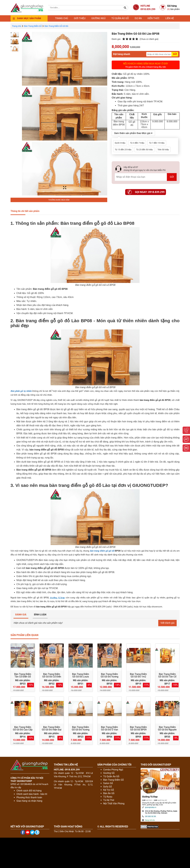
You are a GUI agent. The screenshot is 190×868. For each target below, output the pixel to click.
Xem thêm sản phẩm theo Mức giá (133, 133)
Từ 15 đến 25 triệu (123, 150)
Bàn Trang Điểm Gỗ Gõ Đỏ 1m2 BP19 (138, 677)
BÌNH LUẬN (40, 615)
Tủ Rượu (108, 797)
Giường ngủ (98, 18)
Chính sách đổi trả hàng (29, 791)
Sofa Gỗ (108, 787)
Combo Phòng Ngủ (113, 770)
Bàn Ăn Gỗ (109, 793)
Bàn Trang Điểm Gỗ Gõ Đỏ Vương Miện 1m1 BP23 (81, 730)
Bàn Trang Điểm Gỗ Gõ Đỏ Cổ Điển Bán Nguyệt (52, 677)
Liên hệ (170, 18)
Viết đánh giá (167, 623)
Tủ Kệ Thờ (109, 800)
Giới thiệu (80, 18)
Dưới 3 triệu (120, 143)
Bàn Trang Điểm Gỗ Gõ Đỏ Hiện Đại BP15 (52, 730)
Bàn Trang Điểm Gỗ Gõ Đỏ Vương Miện (110, 677)
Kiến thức (154, 18)
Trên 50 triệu (163, 150)
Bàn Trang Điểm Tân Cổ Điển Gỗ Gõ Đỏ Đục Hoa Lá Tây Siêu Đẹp (23, 678)
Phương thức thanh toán (29, 797)
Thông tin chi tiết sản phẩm (25, 211)
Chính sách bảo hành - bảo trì (32, 794)
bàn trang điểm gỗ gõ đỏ (102, 551)
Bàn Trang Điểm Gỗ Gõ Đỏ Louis (81, 675)
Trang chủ (61, 18)
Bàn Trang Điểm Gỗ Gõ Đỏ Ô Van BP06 (110, 730)
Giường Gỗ (109, 773)
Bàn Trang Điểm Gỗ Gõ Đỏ (56, 26)
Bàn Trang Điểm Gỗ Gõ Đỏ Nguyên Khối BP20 (167, 730)
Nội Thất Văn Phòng (114, 804)
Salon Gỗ (108, 783)
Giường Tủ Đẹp (57, 598)
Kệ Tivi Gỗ (109, 790)
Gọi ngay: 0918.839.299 (150, 192)
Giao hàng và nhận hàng (29, 801)
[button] (125, 8)
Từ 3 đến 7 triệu (137, 143)
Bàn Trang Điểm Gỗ (33, 26)
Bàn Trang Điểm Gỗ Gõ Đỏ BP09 (138, 728)
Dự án (138, 18)
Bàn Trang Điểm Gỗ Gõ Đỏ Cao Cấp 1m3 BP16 (23, 730)
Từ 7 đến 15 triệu (157, 143)
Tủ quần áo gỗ (120, 18)
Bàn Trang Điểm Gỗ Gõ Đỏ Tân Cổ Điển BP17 (167, 677)
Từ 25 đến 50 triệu (144, 150)
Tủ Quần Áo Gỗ (111, 776)
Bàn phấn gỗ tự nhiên (21, 391)
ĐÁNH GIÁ (21, 615)
